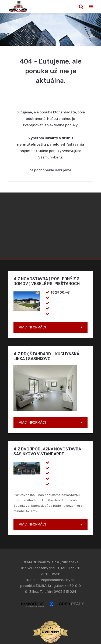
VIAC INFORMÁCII (33, 327)
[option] (50, 30)
